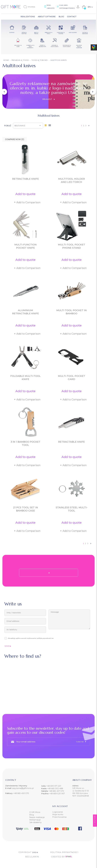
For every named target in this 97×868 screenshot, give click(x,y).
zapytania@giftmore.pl (67, 8)
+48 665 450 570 (21, 793)
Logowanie (58, 812)
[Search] (31, 7)
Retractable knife (26, 179)
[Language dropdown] (90, 7)
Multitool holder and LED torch (72, 180)
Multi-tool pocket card (72, 378)
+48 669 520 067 (57, 794)
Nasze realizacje (37, 817)
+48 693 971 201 (54, 786)
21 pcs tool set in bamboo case (26, 509)
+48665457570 (51, 8)
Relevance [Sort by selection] (28, 126)
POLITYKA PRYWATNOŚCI (64, 852)
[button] (4, 92)
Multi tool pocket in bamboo (71, 312)
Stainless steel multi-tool (72, 509)
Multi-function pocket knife (26, 246)
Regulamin (32, 857)
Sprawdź (49, 99)
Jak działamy (35, 822)
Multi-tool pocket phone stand (72, 246)
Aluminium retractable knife (26, 312)
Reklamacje (35, 820)
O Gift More (35, 812)
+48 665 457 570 (56, 791)
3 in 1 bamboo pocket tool (26, 443)
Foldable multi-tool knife (26, 378)
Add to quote (25, 194)
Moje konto (58, 814)
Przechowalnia (59, 817)
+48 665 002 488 (55, 788)
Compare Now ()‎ (15, 139)
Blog (32, 815)
